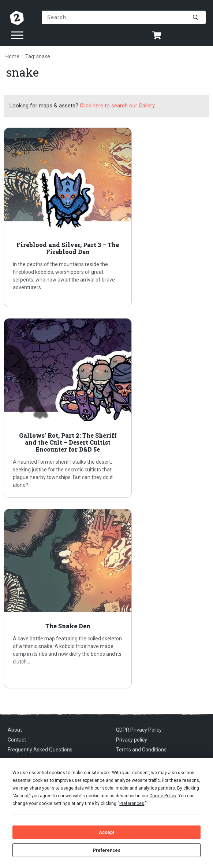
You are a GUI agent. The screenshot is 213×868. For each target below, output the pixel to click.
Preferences (107, 850)
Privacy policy (132, 740)
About (15, 730)
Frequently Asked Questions (40, 750)
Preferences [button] (132, 803)
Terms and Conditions (141, 750)
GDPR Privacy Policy (139, 730)
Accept (106, 832)
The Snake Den (106, 599)
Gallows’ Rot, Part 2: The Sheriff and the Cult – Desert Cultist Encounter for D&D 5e (106, 408)
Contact (17, 740)
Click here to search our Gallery (117, 106)
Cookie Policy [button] (163, 796)
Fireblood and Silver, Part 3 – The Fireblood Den (106, 217)
